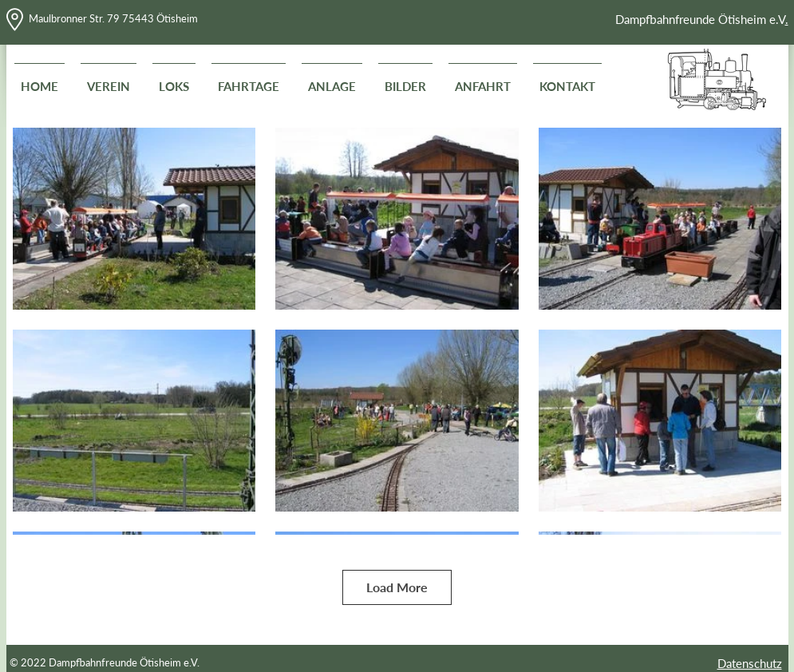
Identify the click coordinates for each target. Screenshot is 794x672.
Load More (397, 587)
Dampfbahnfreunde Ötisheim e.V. (124, 662)
